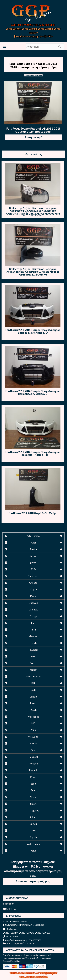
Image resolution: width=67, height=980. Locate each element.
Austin (33, 549)
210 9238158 (46, 29)
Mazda (33, 710)
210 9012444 (14, 29)
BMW (33, 563)
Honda (33, 643)
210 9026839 (11, 936)
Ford (33, 630)
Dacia (33, 596)
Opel (33, 750)
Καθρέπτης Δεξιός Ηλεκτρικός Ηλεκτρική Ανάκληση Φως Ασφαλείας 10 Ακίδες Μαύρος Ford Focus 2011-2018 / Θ (33, 272)
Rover (33, 777)
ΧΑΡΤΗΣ (9, 909)
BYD (33, 569)
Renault (33, 770)
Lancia (33, 697)
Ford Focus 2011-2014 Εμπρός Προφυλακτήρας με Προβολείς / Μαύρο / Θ (33, 392)
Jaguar (33, 670)
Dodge (33, 616)
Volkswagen (33, 844)
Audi (33, 543)
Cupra (33, 589)
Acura (33, 556)
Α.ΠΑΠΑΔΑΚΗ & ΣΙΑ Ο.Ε (15, 921)
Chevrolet (33, 576)
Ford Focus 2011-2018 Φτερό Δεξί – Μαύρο (33, 513)
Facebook (8, 904)
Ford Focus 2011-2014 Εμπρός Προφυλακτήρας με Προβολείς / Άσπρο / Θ (33, 331)
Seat (33, 790)
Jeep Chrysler (33, 676)
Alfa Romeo (33, 536)
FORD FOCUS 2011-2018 (33, 75)
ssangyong (33, 810)
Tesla (33, 830)
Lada (33, 690)
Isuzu (33, 656)
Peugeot (33, 757)
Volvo (33, 851)
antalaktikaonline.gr (29, 973)
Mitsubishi (33, 737)
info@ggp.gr (10, 929)
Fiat (33, 623)
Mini (33, 730)
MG (33, 723)
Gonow (33, 636)
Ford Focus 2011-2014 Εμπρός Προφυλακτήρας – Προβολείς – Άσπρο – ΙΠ (33, 453)
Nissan (33, 743)
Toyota (33, 837)
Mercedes (33, 717)
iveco (33, 663)
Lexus (33, 703)
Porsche (33, 763)
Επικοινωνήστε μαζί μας (33, 881)
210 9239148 (30, 29)
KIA (33, 683)
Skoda (33, 797)
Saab (33, 784)
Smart (33, 804)
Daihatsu (33, 609)
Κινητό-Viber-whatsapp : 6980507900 (33, 36)
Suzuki (33, 824)
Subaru (33, 817)
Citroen (33, 583)
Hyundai (33, 650)
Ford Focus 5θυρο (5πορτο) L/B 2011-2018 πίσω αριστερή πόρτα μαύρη (33, 65)
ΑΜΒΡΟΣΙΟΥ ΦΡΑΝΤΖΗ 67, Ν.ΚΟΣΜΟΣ (33, 25)
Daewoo (33, 603)
